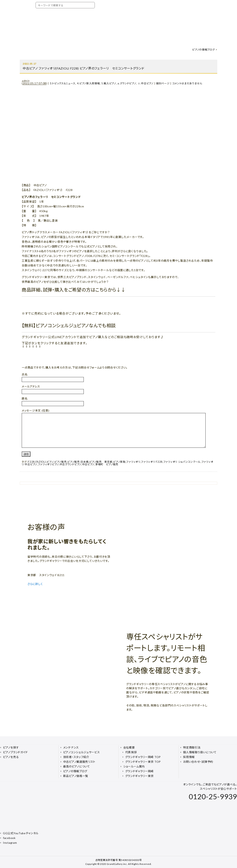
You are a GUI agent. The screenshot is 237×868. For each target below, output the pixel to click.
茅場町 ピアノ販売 (107, 464)
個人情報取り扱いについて (200, 752)
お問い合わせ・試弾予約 (198, 762)
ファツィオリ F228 (152, 462)
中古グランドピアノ (71, 464)
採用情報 (189, 757)
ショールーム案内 (134, 766)
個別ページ (163, 83)
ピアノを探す (11, 747)
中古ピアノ (88, 464)
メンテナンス (71, 747)
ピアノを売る (11, 757)
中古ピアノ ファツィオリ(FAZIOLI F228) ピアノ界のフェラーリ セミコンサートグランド (85, 68)
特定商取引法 (192, 747)
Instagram (10, 843)
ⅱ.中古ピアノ (146, 83)
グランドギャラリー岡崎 (140, 771)
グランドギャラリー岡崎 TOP (143, 757)
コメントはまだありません (187, 83)
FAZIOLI (41, 462)
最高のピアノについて (77, 766)
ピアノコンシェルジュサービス (82, 752)
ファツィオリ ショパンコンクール (182, 462)
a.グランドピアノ (127, 83)
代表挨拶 (131, 752)
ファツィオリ (133, 462)
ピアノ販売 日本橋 (78, 462)
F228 (31, 462)
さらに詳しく (36, 584)
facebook (9, 838)
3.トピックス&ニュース (63, 83)
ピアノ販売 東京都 (101, 462)
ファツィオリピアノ (48, 464)
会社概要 (129, 747)
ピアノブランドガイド (15, 752)
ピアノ (50, 462)
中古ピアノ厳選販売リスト (79, 762)
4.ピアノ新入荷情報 (88, 83)
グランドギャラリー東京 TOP (143, 762)
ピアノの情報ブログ (203, 50)
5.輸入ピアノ (109, 83)
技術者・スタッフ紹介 (76, 757)
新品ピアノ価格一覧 (76, 776)
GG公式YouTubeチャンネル (21, 833)
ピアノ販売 (61, 462)
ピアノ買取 (119, 462)
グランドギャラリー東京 (140, 776)
